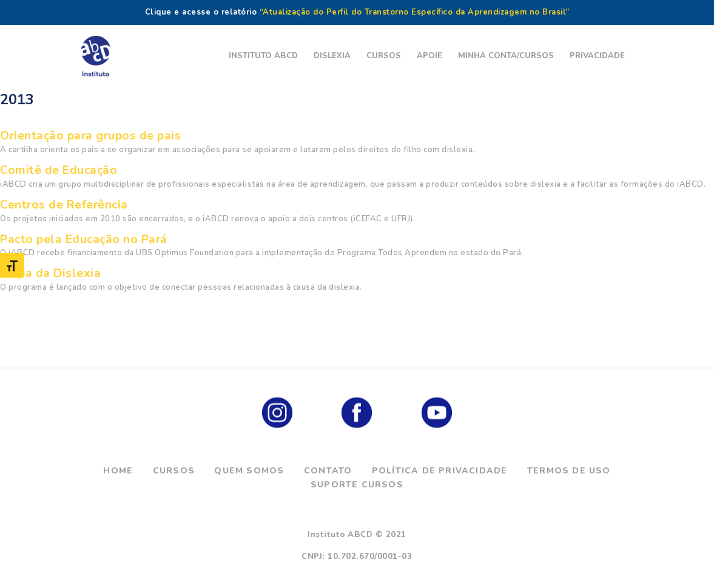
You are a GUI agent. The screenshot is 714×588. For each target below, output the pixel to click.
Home (118, 471)
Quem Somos (249, 471)
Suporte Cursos (357, 485)
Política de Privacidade (440, 471)
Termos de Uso (569, 471)
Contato (328, 471)
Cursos (174, 471)
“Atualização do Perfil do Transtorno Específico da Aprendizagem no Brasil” (415, 12)
